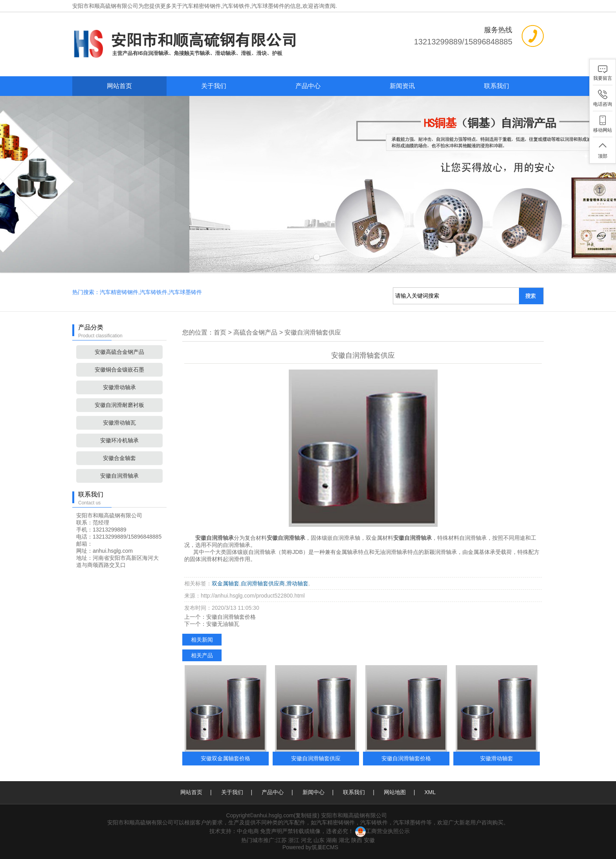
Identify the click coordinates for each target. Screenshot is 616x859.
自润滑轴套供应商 (263, 583)
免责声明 (271, 831)
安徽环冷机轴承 (119, 440)
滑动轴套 (297, 583)
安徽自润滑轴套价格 (231, 617)
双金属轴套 (225, 583)
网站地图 (395, 792)
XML (430, 792)
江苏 (281, 840)
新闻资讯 (402, 86)
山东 (319, 840)
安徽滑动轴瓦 (119, 423)
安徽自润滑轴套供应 (313, 332)
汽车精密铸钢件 (202, 6)
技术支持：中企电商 (234, 831)
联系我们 (497, 86)
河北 (306, 840)
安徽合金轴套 (119, 458)
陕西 (357, 840)
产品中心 (308, 86)
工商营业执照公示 (382, 831)
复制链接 (306, 815)
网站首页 (119, 86)
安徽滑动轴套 (497, 758)
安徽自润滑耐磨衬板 (119, 405)
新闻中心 (313, 792)
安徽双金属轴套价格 (225, 758)
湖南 (332, 840)
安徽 (369, 840)
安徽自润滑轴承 (119, 476)
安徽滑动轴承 (119, 387)
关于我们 (214, 86)
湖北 (344, 840)
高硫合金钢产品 (255, 332)
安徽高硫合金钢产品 (119, 352)
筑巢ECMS (325, 847)
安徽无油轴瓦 (223, 624)
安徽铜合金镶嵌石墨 (119, 370)
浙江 (294, 840)
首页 (220, 332)
